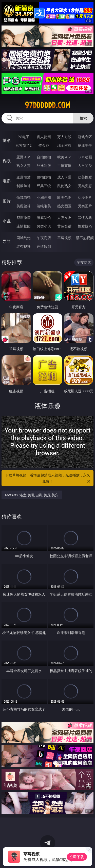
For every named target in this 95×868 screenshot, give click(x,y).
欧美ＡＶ (64, 157)
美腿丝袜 (24, 206)
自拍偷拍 (44, 157)
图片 (7, 201)
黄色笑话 (64, 226)
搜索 (83, 118)
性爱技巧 (85, 226)
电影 (7, 181)
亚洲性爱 (24, 177)
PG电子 (23, 137)
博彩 (7, 140)
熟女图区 (64, 206)
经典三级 (44, 186)
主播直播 (64, 165)
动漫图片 (85, 197)
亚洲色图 (44, 197)
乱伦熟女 (64, 186)
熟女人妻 (24, 165)
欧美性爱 (85, 177)
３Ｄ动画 (85, 157)
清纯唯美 (44, 206)
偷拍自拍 (44, 177)
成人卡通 (64, 177)
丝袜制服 (44, 165)
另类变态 (85, 186)
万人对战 (64, 137)
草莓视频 (64, 238)
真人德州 (44, 137)
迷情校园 (24, 226)
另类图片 (85, 206)
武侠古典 (85, 218)
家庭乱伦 (44, 218)
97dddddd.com (48, 105)
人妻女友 (64, 218)
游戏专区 (85, 137)
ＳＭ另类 (85, 165)
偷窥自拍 (24, 197)
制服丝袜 (24, 186)
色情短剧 (44, 246)
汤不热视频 (85, 238)
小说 (7, 221)
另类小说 (44, 226)
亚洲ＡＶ (24, 157)
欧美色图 (64, 197)
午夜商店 (44, 238)
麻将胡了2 (24, 145)
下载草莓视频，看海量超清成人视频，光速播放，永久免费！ (48, 478)
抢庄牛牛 (85, 145)
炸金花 (44, 145)
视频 (7, 161)
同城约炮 (24, 238)
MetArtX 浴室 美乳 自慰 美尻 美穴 (32, 495)
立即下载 (77, 857)
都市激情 (24, 218)
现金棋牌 (64, 145)
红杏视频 (24, 246)
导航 (7, 241)
